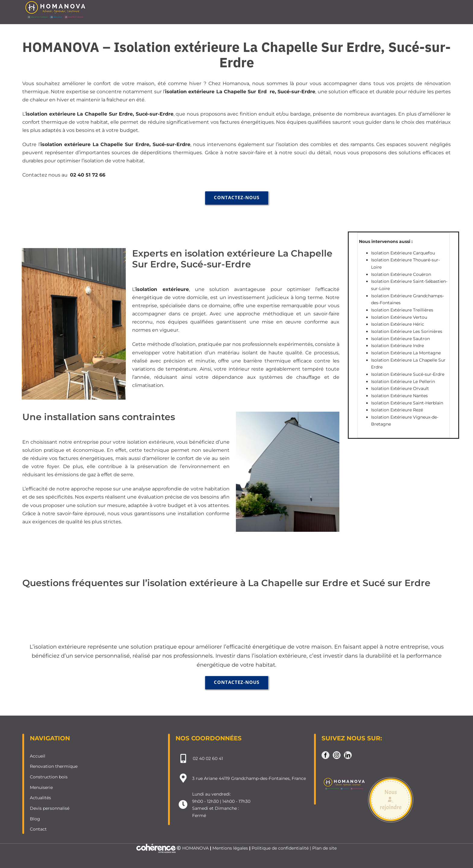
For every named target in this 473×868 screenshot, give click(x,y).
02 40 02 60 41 (208, 758)
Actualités (40, 798)
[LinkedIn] (348, 755)
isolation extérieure (190, 92)
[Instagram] (337, 755)
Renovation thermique (54, 766)
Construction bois (49, 777)
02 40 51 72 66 (88, 175)
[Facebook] (325, 755)
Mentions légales (230, 848)
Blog (35, 819)
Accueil (38, 756)
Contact (38, 829)
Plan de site (324, 848)
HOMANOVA (195, 848)
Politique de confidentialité (280, 848)
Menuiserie (41, 787)
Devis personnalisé (50, 808)
